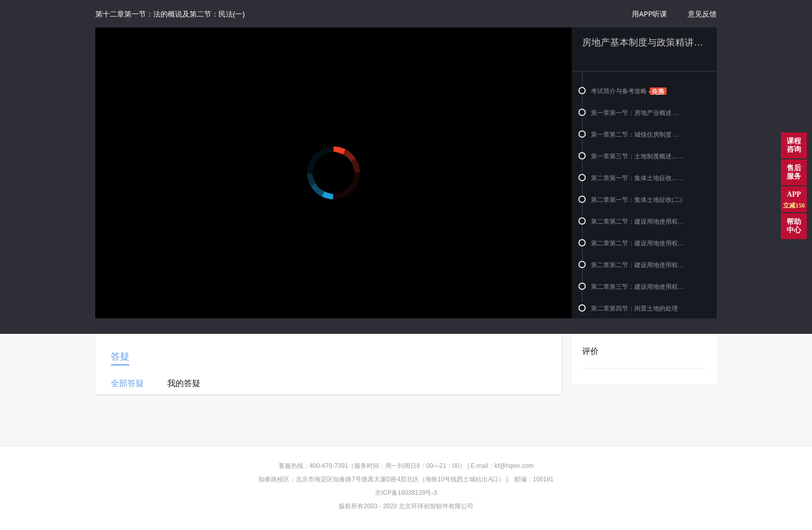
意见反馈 (702, 14)
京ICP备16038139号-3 (406, 493)
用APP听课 (649, 14)
